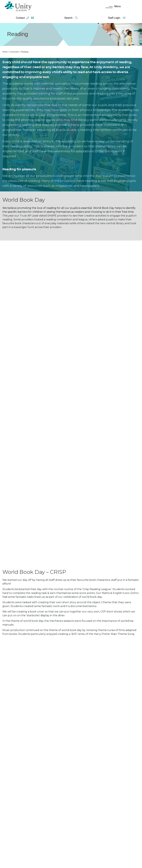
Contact (20, 18)
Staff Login (117, 18)
